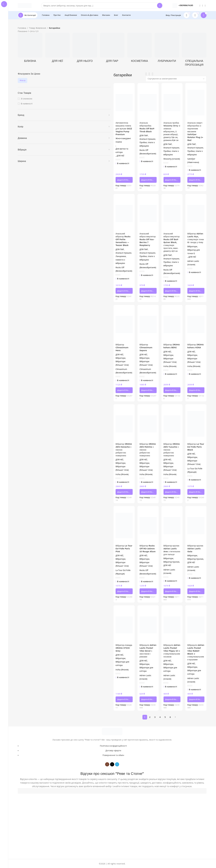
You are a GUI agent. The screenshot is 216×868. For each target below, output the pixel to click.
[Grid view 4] (152, 74)
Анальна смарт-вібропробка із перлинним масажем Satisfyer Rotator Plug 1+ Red (195, 131)
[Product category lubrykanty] (167, 49)
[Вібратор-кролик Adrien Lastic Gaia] (196, 526)
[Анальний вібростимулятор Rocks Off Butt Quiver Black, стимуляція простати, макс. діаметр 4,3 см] (172, 213)
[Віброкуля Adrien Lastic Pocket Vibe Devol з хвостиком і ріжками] (148, 625)
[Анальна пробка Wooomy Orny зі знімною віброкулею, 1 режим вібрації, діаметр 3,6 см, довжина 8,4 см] (172, 103)
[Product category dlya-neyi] (58, 49)
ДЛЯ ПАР (144, 135)
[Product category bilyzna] (30, 49)
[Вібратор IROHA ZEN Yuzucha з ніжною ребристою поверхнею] (172, 424)
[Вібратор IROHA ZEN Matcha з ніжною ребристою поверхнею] (148, 424)
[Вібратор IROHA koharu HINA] (196, 324)
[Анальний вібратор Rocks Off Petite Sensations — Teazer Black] (124, 213)
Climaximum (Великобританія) (124, 371)
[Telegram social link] (205, 6)
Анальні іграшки (147, 139)
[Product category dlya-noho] (85, 49)
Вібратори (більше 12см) (122, 363)
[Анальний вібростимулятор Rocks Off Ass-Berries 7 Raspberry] (148, 213)
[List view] (146, 74)
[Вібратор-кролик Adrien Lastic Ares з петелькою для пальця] (172, 526)
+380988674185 (186, 5)
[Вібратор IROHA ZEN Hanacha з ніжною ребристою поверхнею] (124, 424)
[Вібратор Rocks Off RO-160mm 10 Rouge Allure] (148, 526)
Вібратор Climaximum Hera (122, 347)
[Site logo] (25, 5)
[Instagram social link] (200, 6)
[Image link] (112, 731)
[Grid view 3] (149, 74)
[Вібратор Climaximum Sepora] (148, 324)
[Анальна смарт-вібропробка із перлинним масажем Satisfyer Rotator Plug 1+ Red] (196, 103)
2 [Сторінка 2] (150, 717)
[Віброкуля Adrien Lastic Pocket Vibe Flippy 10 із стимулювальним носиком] (172, 625)
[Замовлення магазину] (176, 79)
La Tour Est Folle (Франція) (195, 470)
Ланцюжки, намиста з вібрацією (121, 260)
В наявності (27, 104)
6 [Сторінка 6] (170, 717)
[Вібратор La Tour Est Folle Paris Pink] (124, 526)
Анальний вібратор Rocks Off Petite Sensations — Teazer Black (123, 239)
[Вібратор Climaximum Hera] (124, 324)
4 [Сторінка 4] (160, 717)
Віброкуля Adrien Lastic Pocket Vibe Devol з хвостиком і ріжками (148, 651)
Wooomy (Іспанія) (172, 159)
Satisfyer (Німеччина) (193, 161)
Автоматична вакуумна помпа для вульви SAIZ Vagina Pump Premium (124, 129)
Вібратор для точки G (194, 252)
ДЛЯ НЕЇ (120, 156)
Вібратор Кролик (172, 562)
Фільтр (23, 80)
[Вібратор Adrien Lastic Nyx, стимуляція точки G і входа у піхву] (196, 213)
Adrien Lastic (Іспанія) (193, 263)
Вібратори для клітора (122, 663)
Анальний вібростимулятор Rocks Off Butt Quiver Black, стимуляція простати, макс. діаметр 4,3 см (172, 242)
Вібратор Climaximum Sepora (146, 347)
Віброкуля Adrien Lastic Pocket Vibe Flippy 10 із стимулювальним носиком (172, 651)
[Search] (102, 6)
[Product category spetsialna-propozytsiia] (194, 50)
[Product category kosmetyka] (139, 49)
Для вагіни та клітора (122, 150)
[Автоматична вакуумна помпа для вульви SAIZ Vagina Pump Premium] (124, 103)
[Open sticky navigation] (28, 15)
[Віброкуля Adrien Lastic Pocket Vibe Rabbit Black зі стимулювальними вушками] (196, 625)
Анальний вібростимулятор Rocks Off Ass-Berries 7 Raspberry (148, 239)
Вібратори (192, 246)
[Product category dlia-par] (112, 49)
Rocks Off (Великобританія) (148, 152)
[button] (124, 180)
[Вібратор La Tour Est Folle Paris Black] (196, 424)
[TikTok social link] (203, 6)
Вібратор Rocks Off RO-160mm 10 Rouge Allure (148, 549)
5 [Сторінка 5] (165, 717)
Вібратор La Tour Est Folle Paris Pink (124, 549)
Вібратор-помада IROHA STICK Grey (124, 648)
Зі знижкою (27, 99)
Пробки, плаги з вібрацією (147, 144)
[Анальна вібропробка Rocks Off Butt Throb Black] (148, 103)
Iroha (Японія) (170, 366)
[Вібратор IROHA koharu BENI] (172, 324)
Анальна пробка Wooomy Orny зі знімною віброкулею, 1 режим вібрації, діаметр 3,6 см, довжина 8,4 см (172, 131)
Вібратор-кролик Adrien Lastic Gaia (195, 549)
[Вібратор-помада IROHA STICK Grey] (124, 625)
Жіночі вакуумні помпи (123, 140)
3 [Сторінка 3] (155, 717)
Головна (22, 28)
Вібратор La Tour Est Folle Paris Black (196, 447)
